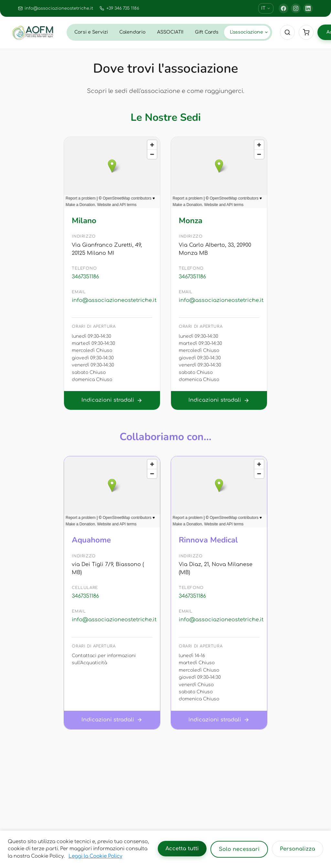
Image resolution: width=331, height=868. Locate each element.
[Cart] (306, 32)
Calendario (132, 32)
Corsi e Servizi (91, 32)
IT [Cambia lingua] (266, 8)
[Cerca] (287, 32)
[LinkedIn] (308, 8)
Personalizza (298, 849)
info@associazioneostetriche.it (112, 300)
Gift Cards (207, 32)
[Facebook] (283, 8)
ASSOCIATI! (170, 32)
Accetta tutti (182, 849)
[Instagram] (296, 8)
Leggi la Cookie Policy (95, 856)
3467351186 (85, 277)
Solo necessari (239, 849)
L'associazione (249, 32)
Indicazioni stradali (112, 400)
